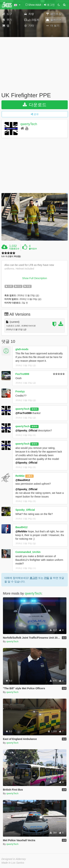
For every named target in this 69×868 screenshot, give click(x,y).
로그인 (34, 578)
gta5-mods (22, 349)
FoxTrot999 (22, 374)
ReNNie (20, 476)
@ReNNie (21, 531)
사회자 (29, 476)
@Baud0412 (23, 480)
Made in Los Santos (13, 863)
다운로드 (35, 105)
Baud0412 (21, 527)
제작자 (34, 409)
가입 (46, 578)
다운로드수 (14, 249)
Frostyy (20, 391)
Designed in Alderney (14, 859)
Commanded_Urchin (28, 552)
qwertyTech (29, 124)
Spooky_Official (25, 510)
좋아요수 (33, 249)
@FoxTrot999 (23, 413)
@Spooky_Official (26, 431)
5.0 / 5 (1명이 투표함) (11, 256)
